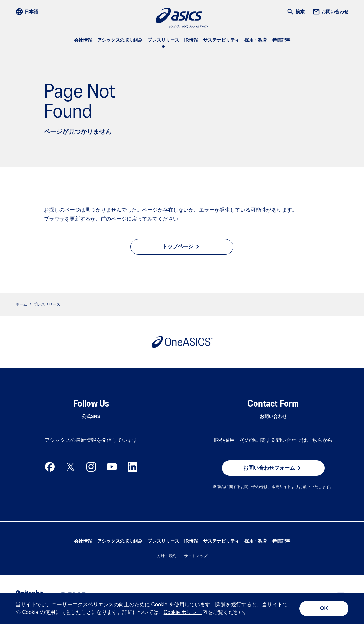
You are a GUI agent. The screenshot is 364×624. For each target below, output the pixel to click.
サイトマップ (196, 556)
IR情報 (191, 40)
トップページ (182, 247)
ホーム (21, 304)
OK (324, 608)
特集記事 (281, 40)
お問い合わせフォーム (273, 468)
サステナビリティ (221, 40)
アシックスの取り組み (120, 40)
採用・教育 (256, 40)
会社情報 (83, 40)
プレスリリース (163, 40)
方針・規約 (167, 556)
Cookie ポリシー (183, 612)
